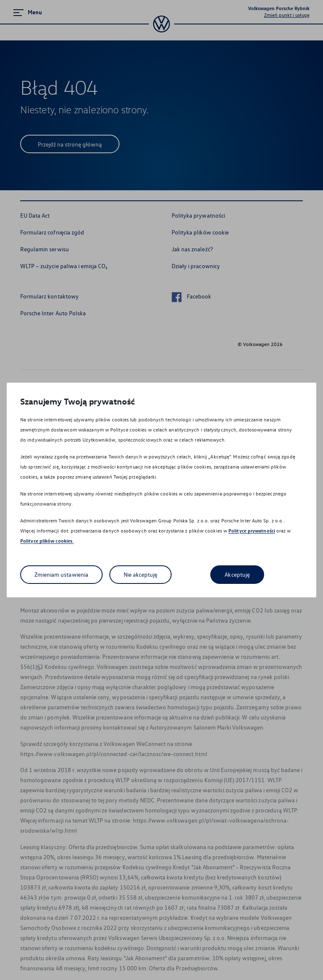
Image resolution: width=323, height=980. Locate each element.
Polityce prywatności (252, 531)
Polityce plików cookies (47, 541)
